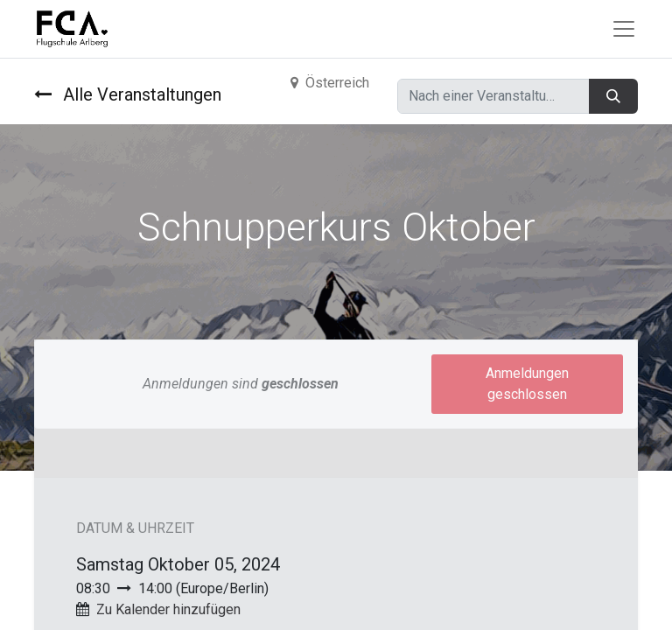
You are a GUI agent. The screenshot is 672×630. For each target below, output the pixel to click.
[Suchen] (613, 96)
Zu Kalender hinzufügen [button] (168, 609)
